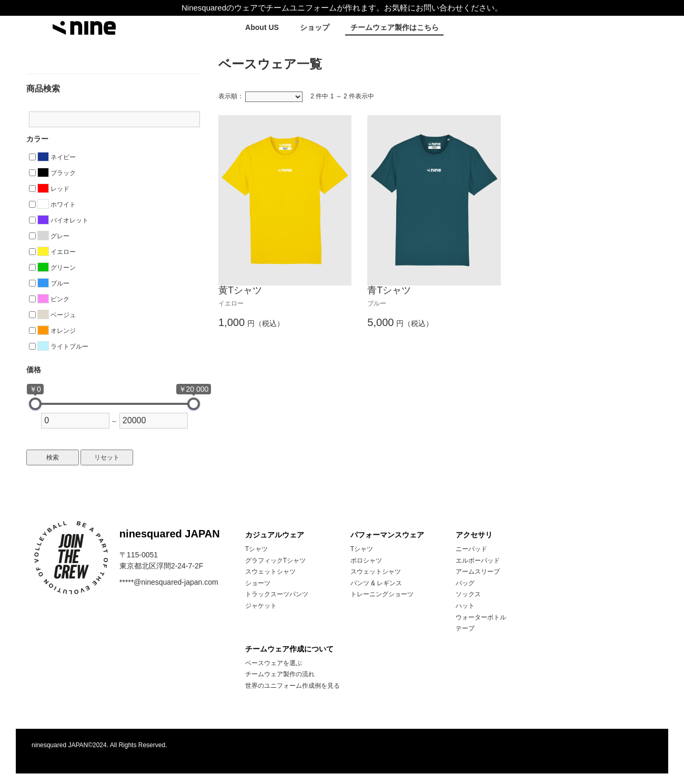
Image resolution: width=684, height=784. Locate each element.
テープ (465, 628)
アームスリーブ (478, 572)
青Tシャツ (389, 290)
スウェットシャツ (270, 572)
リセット (107, 457)
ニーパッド (471, 549)
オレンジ (57, 331)
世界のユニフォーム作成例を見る (293, 686)
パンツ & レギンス (376, 583)
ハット (465, 606)
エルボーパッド (478, 561)
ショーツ (258, 583)
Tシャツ (256, 549)
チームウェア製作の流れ (280, 674)
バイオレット (63, 220)
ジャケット (261, 606)
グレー (53, 236)
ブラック (57, 173)
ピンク (53, 299)
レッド (53, 189)
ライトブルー (63, 347)
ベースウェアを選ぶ (274, 663)
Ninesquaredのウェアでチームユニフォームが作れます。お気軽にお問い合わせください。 (342, 8)
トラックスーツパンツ (277, 594)
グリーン (57, 268)
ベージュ (57, 315)
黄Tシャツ (240, 290)
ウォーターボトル (481, 617)
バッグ (465, 583)
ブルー (53, 283)
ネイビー (57, 157)
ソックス (468, 594)
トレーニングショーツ (382, 594)
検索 (53, 457)
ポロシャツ (366, 561)
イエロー (57, 252)
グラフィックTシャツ (275, 561)
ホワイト (57, 205)
